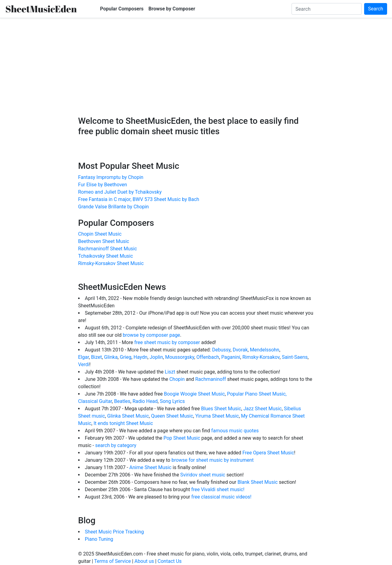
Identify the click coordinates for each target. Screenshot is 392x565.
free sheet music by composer (168, 342)
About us (144, 561)
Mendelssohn (265, 350)
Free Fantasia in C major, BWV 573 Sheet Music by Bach (139, 199)
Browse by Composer (172, 9)
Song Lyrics (172, 401)
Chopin (177, 379)
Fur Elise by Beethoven (103, 185)
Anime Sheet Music (150, 467)
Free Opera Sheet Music (268, 453)
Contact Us (170, 561)
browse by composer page (151, 335)
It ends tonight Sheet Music (123, 423)
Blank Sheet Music (257, 482)
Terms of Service (113, 561)
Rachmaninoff (210, 379)
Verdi (84, 364)
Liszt (170, 372)
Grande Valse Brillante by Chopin (113, 207)
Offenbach (208, 357)
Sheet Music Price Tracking (114, 532)
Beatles (122, 401)
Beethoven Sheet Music (104, 241)
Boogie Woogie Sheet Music (194, 394)
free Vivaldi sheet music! (218, 489)
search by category (116, 445)
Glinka (111, 357)
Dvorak (240, 350)
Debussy (221, 350)
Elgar (83, 357)
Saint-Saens (295, 357)
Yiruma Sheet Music (217, 416)
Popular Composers (122, 9)
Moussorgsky (180, 357)
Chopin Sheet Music (100, 234)
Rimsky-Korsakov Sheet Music (111, 263)
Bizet (96, 357)
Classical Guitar (95, 401)
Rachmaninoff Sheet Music (107, 249)
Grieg (126, 357)
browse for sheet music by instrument (213, 460)
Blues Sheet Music (221, 409)
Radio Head (145, 401)
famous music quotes (235, 431)
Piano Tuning (99, 539)
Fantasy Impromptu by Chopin (111, 177)
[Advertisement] (196, 71)
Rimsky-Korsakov (261, 357)
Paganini (231, 357)
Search (376, 9)
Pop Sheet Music (182, 438)
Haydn (140, 357)
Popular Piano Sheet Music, (257, 394)
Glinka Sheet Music (128, 416)
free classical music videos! (221, 497)
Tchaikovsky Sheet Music (106, 256)
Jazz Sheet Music (263, 409)
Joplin (156, 357)
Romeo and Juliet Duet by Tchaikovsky (120, 192)
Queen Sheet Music (172, 416)
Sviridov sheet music (203, 475)
